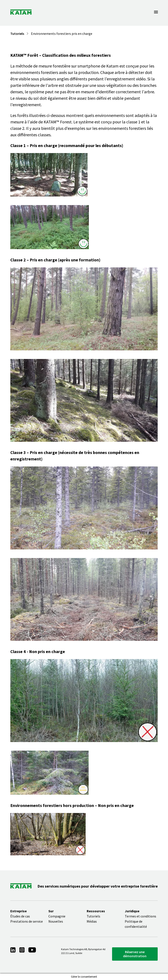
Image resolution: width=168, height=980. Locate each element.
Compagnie (57, 916)
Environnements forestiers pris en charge (62, 34)
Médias (92, 921)
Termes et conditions (140, 916)
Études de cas (20, 916)
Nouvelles (56, 921)
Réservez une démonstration (135, 954)
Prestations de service (27, 921)
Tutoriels (17, 34)
